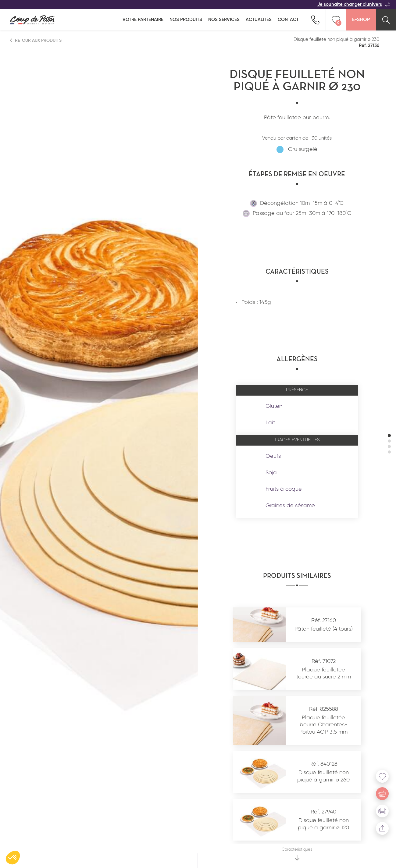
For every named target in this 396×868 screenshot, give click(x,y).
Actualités (259, 20)
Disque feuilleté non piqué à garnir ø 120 (323, 824)
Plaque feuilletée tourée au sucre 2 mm (324, 673)
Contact (288, 20)
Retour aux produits (36, 40)
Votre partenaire (143, 20)
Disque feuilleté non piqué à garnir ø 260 (323, 776)
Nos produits (186, 20)
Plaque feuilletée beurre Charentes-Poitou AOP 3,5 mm (323, 725)
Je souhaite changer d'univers (354, 5)
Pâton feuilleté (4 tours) (324, 629)
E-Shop (361, 20)
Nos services (224, 20)
